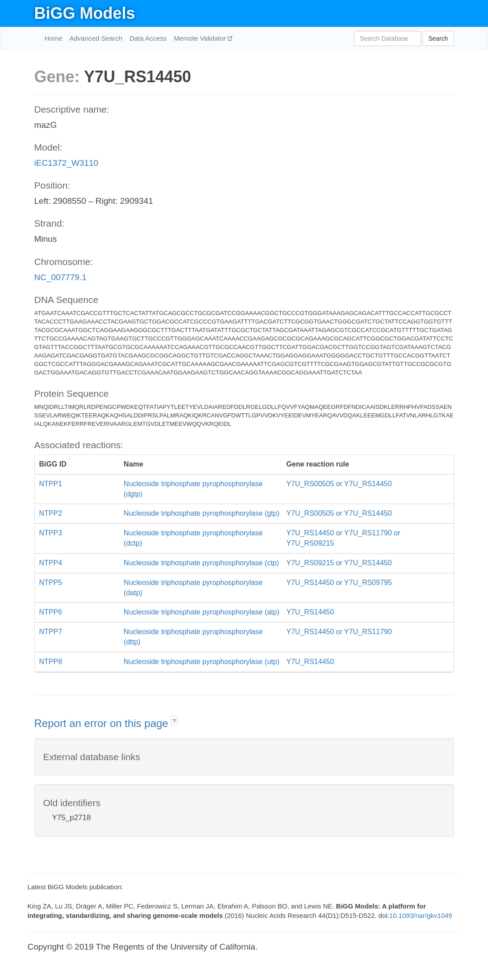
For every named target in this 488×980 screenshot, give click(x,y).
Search (438, 38)
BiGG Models (85, 13)
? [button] (174, 721)
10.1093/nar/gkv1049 (421, 915)
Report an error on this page (103, 723)
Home (54, 38)
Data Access (148, 38)
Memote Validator (201, 38)
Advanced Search (96, 38)
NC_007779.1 (60, 277)
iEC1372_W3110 (67, 163)
